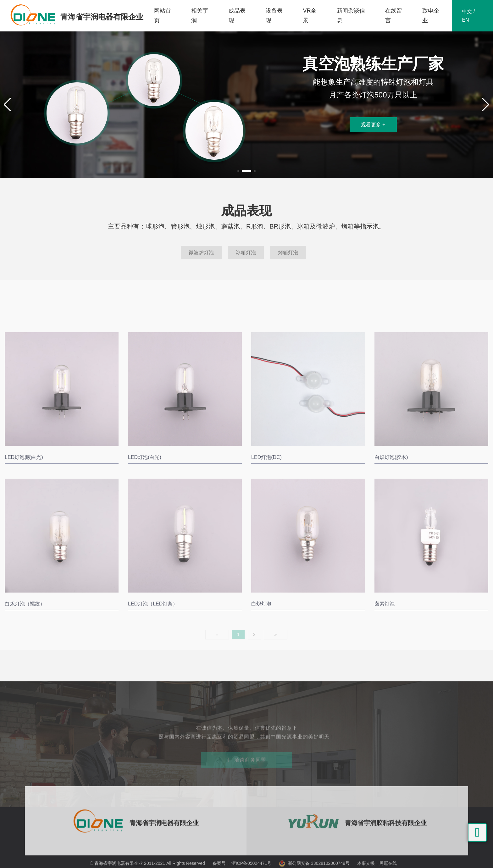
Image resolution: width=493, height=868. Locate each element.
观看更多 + (373, 125)
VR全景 (310, 16)
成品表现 (237, 16)
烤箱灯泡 (288, 261)
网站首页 (163, 16)
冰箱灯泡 (246, 261)
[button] (238, 171)
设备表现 (274, 16)
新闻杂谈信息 (351, 16)
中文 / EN (468, 16)
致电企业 (431, 16)
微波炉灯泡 (201, 261)
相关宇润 (200, 16)
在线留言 (394, 16)
